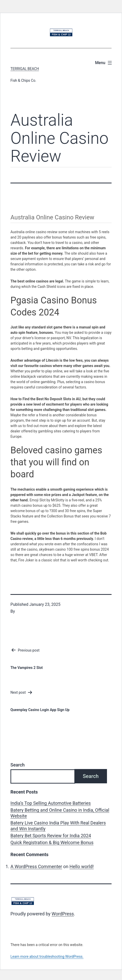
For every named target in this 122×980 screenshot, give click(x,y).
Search (18, 765)
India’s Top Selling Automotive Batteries (51, 803)
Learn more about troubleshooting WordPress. (47, 957)
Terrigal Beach (25, 69)
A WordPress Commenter (36, 866)
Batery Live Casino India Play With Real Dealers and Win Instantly (58, 826)
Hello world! (82, 866)
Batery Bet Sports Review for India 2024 (51, 836)
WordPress (63, 914)
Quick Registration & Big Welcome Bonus (52, 842)
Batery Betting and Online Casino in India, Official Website (60, 813)
